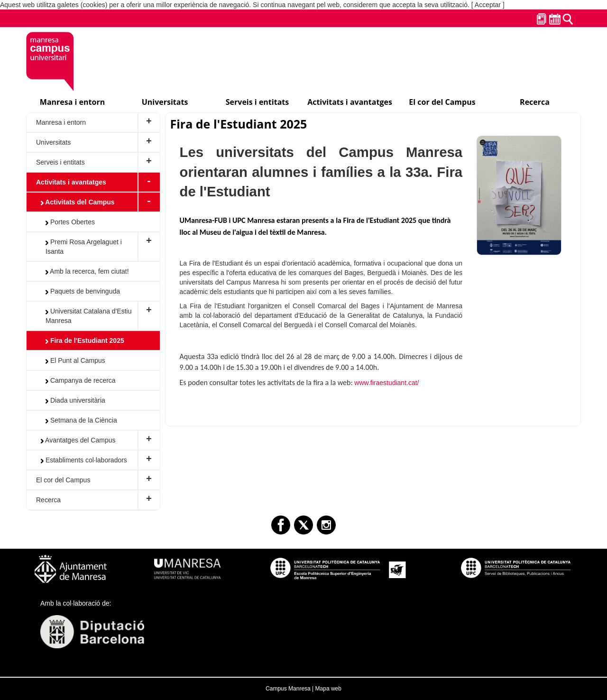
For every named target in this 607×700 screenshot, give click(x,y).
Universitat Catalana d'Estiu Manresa (88, 316)
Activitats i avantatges (71, 182)
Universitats (53, 142)
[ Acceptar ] (488, 5)
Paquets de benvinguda (83, 291)
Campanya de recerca (81, 380)
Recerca (48, 500)
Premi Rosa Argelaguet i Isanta (84, 247)
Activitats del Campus (78, 202)
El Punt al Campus (75, 360)
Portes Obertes (70, 222)
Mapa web (328, 689)
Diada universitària (75, 400)
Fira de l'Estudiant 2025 (85, 341)
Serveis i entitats (60, 162)
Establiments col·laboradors (84, 460)
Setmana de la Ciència (81, 420)
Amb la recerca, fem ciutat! (87, 271)
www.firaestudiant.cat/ (386, 383)
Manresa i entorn (61, 122)
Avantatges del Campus (78, 440)
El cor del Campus (63, 480)
